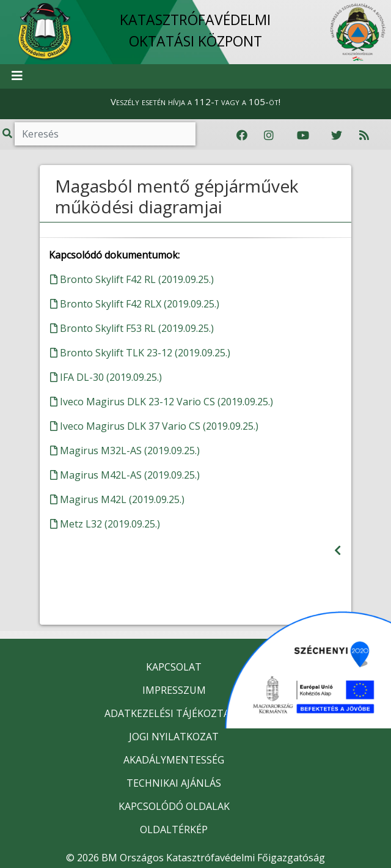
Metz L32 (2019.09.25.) (105, 524)
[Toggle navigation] (17, 76)
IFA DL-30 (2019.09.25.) (106, 377)
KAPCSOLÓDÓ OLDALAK (174, 806)
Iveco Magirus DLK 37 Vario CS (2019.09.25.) (154, 426)
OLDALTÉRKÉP (174, 829)
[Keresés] (105, 134)
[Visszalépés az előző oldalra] (338, 550)
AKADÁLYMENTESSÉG (174, 760)
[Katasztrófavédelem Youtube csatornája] (303, 136)
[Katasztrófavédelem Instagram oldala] (269, 136)
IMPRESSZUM (174, 690)
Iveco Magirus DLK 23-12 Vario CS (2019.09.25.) (162, 402)
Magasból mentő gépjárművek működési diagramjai (177, 196)
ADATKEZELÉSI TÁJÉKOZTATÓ (174, 713)
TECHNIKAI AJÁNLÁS (174, 783)
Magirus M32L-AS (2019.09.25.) (125, 451)
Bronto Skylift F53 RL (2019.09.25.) (132, 328)
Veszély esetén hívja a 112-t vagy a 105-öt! (195, 101)
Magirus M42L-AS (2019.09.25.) (125, 475)
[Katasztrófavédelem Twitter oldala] (337, 136)
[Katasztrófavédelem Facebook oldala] (242, 136)
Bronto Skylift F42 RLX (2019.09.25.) (135, 304)
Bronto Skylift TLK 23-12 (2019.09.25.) (140, 353)
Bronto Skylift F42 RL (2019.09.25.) (132, 279)
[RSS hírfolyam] (364, 136)
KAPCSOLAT (174, 667)
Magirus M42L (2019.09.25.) (117, 499)
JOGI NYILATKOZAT (174, 737)
